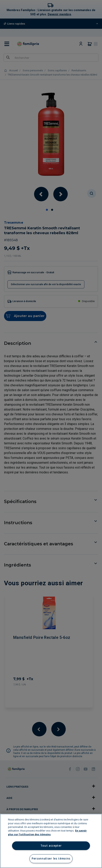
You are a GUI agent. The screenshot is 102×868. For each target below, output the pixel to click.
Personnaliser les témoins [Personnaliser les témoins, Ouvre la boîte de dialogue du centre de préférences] (51, 859)
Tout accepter (51, 846)
